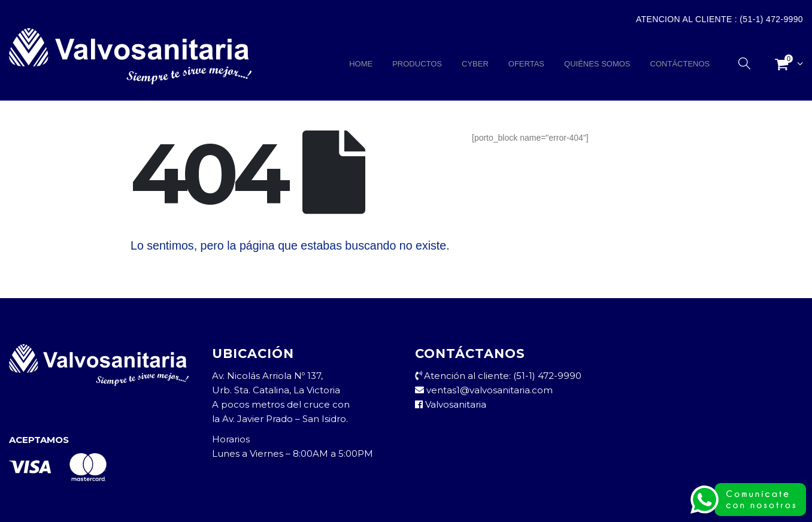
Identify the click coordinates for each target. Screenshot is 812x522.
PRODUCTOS (417, 64)
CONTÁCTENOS (680, 64)
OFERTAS (526, 64)
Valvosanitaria (451, 404)
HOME (361, 64)
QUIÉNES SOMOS (597, 64)
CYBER (475, 64)
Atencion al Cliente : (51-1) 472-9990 (719, 19)
